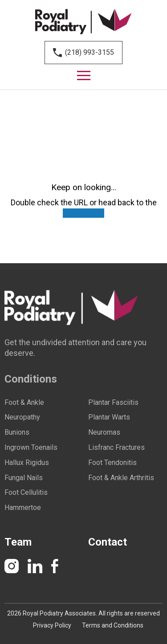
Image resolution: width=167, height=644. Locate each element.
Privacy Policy (52, 625)
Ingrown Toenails (31, 448)
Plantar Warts (109, 417)
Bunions (17, 432)
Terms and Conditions (113, 625)
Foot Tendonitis (112, 463)
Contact (108, 542)
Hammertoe (23, 508)
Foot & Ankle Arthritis (121, 478)
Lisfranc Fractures (116, 448)
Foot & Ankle (24, 403)
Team (18, 542)
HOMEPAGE (83, 213)
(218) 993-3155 (90, 52)
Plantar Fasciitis (113, 403)
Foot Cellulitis (26, 493)
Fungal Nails (24, 478)
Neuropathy (22, 417)
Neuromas (104, 432)
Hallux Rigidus (27, 463)
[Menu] (84, 76)
